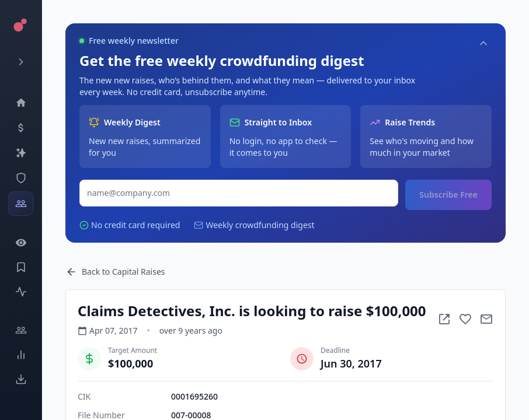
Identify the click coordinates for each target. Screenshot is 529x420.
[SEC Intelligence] (21, 178)
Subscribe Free (448, 195)
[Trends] (21, 355)
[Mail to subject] (486, 319)
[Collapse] (483, 43)
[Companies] (21, 153)
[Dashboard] (21, 103)
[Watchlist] (21, 243)
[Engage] (21, 330)
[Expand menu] (21, 62)
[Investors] (21, 204)
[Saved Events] (21, 267)
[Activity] (21, 292)
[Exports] (21, 379)
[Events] (21, 128)
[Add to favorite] (465, 319)
